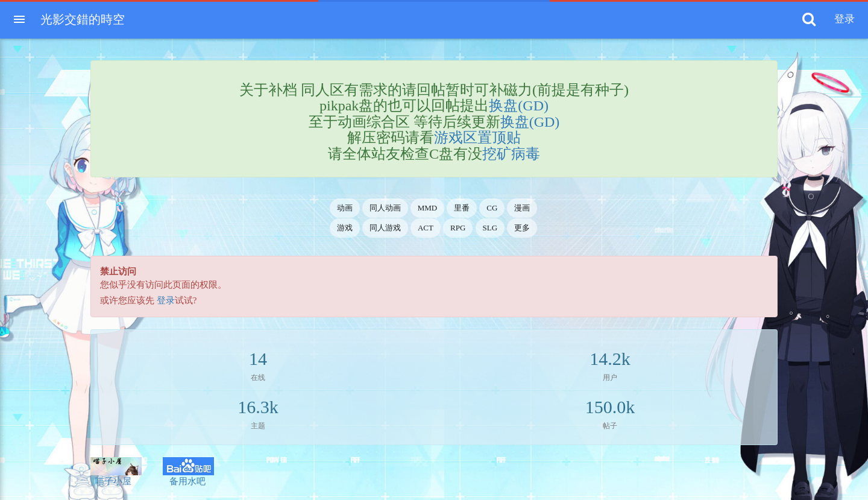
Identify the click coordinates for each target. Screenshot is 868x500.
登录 (166, 300)
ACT (426, 228)
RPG (458, 228)
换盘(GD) (519, 106)
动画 (345, 208)
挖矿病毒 (511, 154)
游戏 (345, 228)
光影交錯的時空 (83, 19)
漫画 (522, 208)
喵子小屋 (116, 472)
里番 (462, 208)
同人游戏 (385, 228)
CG (492, 208)
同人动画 (385, 208)
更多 (522, 228)
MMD (428, 208)
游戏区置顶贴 (477, 138)
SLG (490, 228)
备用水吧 (188, 472)
